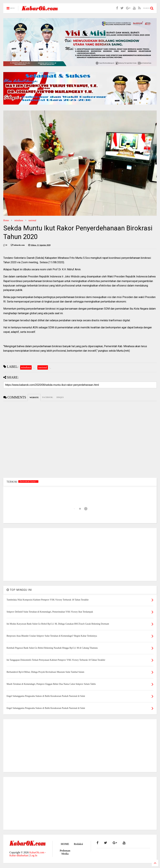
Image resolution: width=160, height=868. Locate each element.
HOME (65, 844)
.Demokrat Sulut (28, 481)
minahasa (19, 220)
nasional (32, 220)
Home (6, 220)
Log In (34, 855)
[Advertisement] (80, 554)
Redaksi (78, 844)
